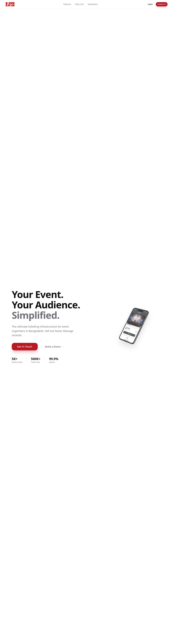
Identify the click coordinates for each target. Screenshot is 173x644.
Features (67, 4)
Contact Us (162, 4)
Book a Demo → (54, 347)
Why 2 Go (79, 4)
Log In (150, 4)
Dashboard (93, 4)
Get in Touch (25, 347)
